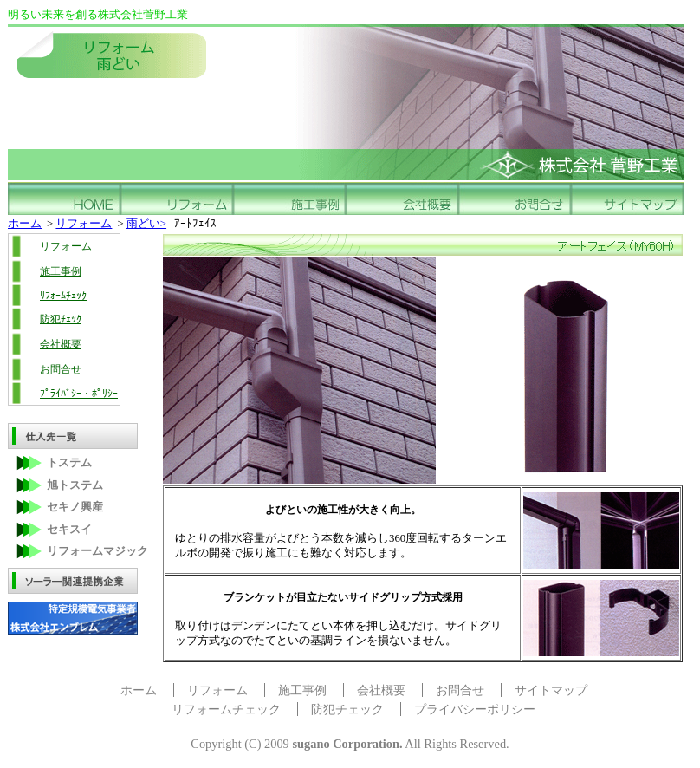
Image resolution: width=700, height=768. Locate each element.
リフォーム (84, 224)
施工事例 (61, 271)
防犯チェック (347, 709)
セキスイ (69, 530)
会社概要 (61, 344)
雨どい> (146, 224)
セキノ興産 (75, 507)
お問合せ (61, 369)
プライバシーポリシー (475, 709)
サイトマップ (551, 690)
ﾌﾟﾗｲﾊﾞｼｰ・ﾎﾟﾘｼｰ (79, 394)
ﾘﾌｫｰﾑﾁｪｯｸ (63, 296)
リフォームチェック (226, 709)
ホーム (25, 224)
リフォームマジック (97, 551)
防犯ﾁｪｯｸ (61, 319)
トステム (69, 463)
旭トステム (75, 485)
